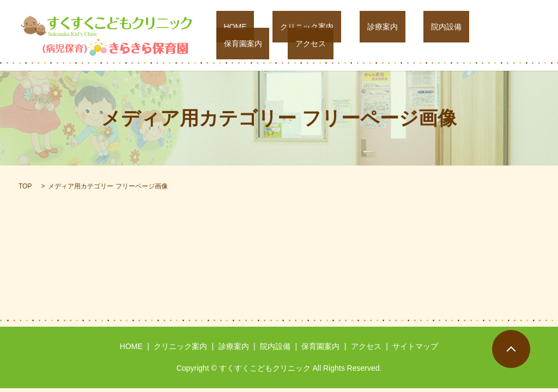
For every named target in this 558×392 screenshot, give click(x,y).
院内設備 (411, 35)
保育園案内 (464, 35)
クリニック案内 (302, 35)
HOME (246, 35)
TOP (25, 186)
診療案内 (363, 35)
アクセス (517, 35)
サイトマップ (415, 346)
